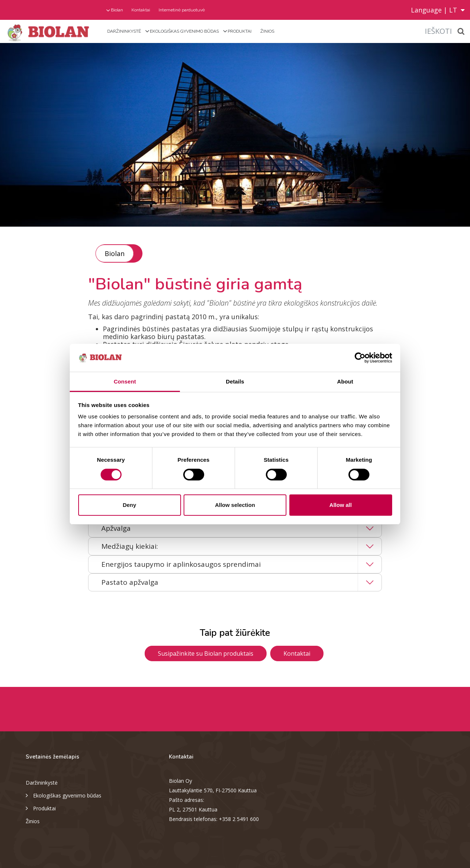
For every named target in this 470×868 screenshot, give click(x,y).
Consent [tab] (125, 381)
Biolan (117, 10)
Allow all (341, 505)
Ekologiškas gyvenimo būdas (184, 31)
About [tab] (345, 381)
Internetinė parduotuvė (182, 10)
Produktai (240, 31)
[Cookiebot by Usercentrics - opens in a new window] (360, 358)
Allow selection (235, 505)
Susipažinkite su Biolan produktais (206, 653)
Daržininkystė (124, 31)
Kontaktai (141, 10)
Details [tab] (235, 381)
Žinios (267, 31)
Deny (129, 505)
